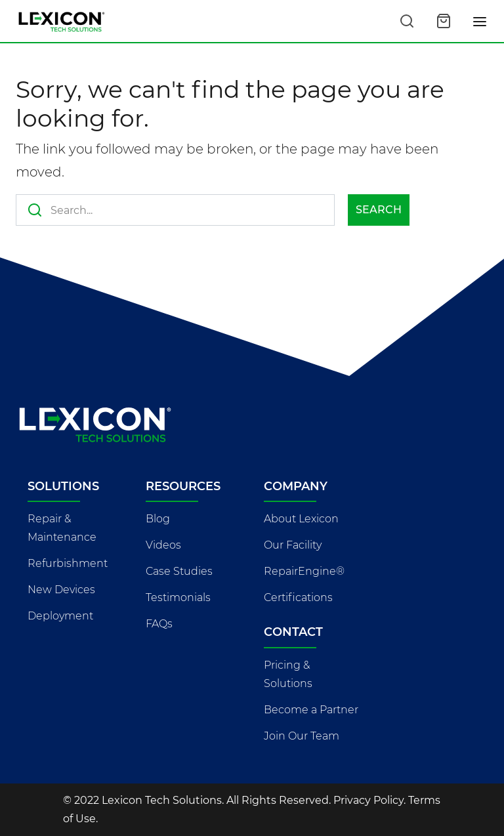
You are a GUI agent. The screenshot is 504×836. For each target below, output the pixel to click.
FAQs (159, 624)
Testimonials (178, 597)
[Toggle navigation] (480, 21)
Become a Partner (311, 710)
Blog (158, 519)
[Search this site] (407, 21)
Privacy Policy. (369, 800)
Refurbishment (68, 563)
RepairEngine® (304, 571)
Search (379, 210)
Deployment (60, 616)
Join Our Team (302, 736)
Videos (163, 545)
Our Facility (293, 545)
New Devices (61, 590)
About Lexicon (301, 519)
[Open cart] (444, 21)
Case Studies (179, 571)
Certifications (298, 597)
